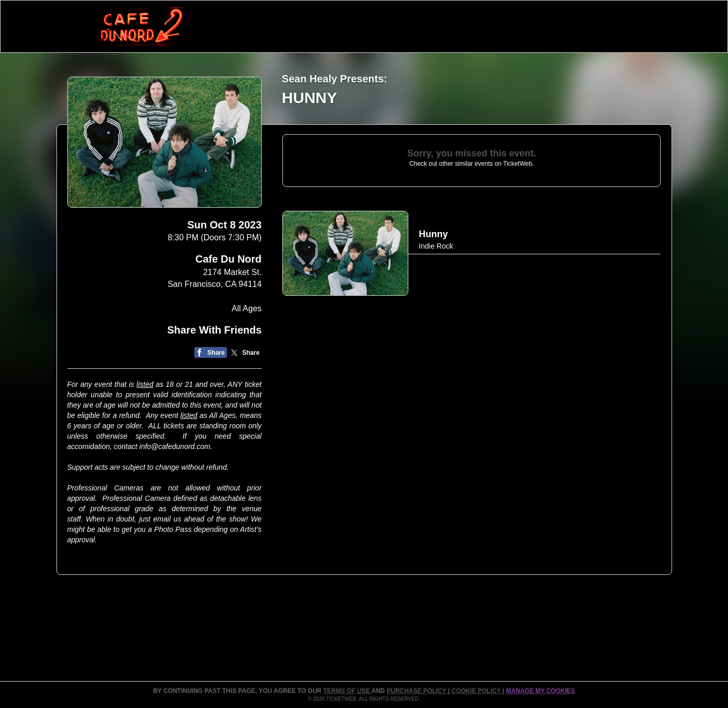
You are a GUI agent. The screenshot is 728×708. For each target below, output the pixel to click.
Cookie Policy (477, 691)
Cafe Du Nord (229, 259)
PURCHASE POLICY (417, 691)
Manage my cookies (540, 691)
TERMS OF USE (347, 691)
